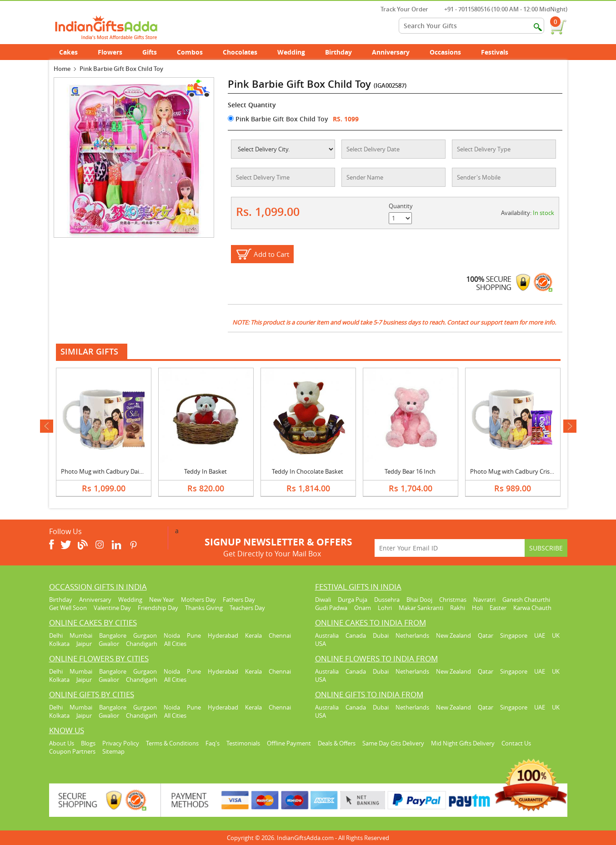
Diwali (323, 600)
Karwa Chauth (532, 608)
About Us (62, 743)
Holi (477, 608)
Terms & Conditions (172, 743)
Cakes (73, 52)
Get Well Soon (68, 608)
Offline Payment (289, 743)
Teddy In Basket (205, 471)
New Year (162, 600)
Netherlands (412, 635)
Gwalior (109, 644)
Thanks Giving (204, 608)
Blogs (88, 743)
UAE (540, 635)
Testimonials (243, 743)
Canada (356, 635)
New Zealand (453, 635)
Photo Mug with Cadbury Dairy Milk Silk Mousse (126, 471)
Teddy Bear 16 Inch (410, 471)
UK (556, 635)
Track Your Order (400, 9)
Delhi (56, 635)
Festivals (500, 52)
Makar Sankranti (421, 608)
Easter (498, 608)
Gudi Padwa (331, 608)
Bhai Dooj (419, 600)
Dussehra (387, 600)
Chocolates (240, 52)
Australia (327, 635)
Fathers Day (239, 600)
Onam (363, 608)
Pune (194, 635)
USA (321, 644)
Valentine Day (112, 608)
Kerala (253, 635)
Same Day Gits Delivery (393, 743)
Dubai (381, 635)
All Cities (175, 644)
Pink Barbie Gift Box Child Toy (278, 119)
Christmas (453, 600)
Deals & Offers (337, 743)
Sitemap (113, 751)
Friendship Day (158, 608)
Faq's (213, 743)
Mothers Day (198, 600)
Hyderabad (223, 635)
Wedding (296, 52)
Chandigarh (142, 644)
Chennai (280, 635)
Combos (190, 52)
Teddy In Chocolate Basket (308, 471)
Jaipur (84, 644)
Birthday (343, 52)
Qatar (486, 635)
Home (62, 69)
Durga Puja (353, 600)
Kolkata (59, 644)
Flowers (115, 52)
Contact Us (516, 743)
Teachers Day (247, 608)
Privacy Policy (121, 743)
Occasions (450, 52)
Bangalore (113, 635)
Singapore (514, 635)
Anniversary (396, 52)
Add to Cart (271, 254)
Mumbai (81, 635)
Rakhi (458, 608)
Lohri (385, 608)
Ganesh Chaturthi (526, 600)
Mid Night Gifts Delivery (463, 743)
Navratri (484, 600)
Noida (172, 635)
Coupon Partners (72, 751)
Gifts (155, 52)
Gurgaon (145, 635)
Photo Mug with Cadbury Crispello (516, 471)
